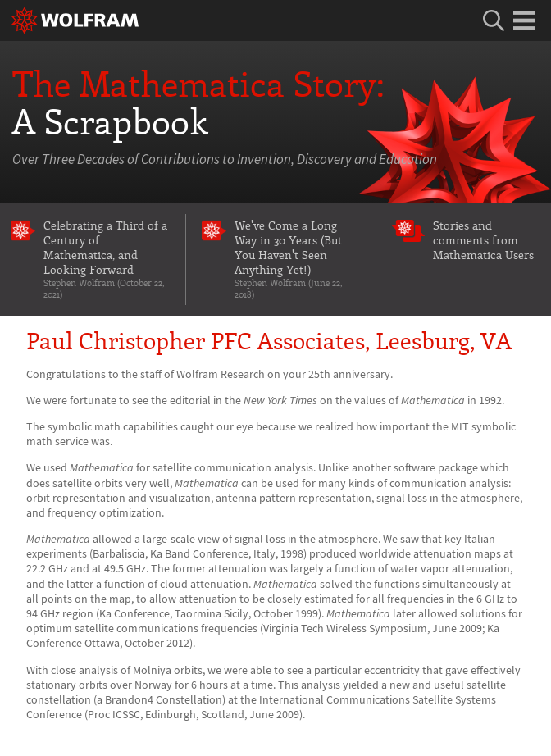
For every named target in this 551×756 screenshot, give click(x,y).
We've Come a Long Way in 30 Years (298, 259)
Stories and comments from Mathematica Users (483, 240)
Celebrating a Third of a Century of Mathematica (107, 259)
